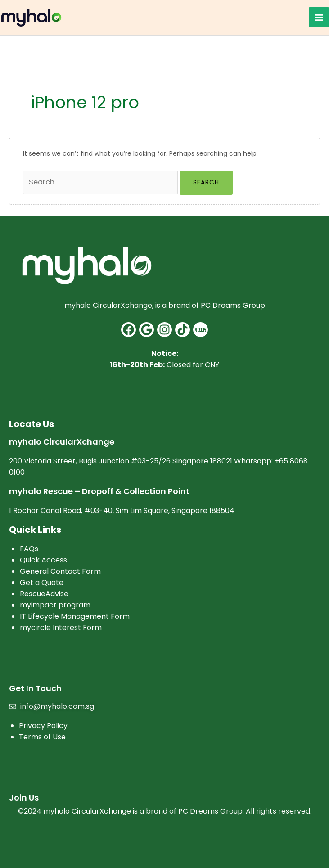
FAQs (29, 549)
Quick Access (43, 560)
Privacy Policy (43, 726)
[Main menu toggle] (319, 17)
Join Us (24, 798)
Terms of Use (42, 737)
